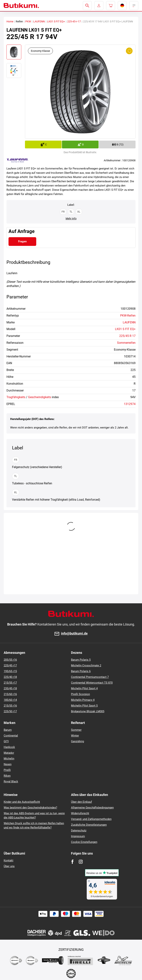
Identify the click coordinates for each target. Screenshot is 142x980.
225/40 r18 (10, 677)
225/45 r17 (10, 665)
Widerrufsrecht (80, 813)
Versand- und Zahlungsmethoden (91, 819)
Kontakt (9, 860)
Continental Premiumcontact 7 (90, 677)
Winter (75, 736)
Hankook (9, 747)
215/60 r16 (10, 694)
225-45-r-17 (74, 21)
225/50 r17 (10, 711)
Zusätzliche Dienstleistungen (89, 825)
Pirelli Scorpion (80, 694)
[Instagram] (81, 862)
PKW (28, 21)
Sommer (76, 730)
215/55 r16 (10, 706)
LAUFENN (39, 21)
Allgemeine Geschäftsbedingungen (92, 808)
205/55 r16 (10, 660)
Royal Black (11, 781)
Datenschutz (79, 831)
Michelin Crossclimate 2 (86, 665)
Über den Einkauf (81, 802)
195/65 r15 (10, 671)
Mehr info (71, 218)
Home (10, 21)
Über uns (9, 866)
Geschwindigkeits (40, 397)
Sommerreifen (126, 343)
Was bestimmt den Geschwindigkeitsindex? (30, 808)
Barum (8, 730)
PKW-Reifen (128, 316)
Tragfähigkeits (16, 397)
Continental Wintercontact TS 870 (92, 683)
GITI (6, 741)
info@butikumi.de (74, 634)
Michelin (9, 759)
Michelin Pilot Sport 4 (84, 688)
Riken (7, 776)
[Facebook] (72, 862)
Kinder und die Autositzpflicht (22, 802)
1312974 (130, 404)
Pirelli (7, 770)
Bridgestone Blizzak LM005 (88, 711)
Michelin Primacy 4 (83, 700)
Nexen (8, 764)
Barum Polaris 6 (81, 671)
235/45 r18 (10, 688)
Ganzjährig (77, 741)
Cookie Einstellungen (84, 842)
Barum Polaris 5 (81, 660)
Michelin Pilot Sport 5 (84, 706)
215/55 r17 (10, 683)
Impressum (78, 836)
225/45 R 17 (127, 336)
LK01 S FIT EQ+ (56, 21)
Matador (9, 753)
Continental (11, 736)
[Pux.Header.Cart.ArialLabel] (111, 6)
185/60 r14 (10, 700)
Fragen (22, 241)
